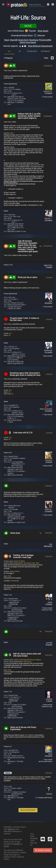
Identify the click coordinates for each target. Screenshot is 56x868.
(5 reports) (49, 645)
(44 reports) (48, 303)
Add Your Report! (28, 810)
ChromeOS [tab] (45, 51)
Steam (7, 40)
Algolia (6, 846)
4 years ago (49, 556)
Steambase (34, 40)
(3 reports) (49, 462)
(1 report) (49, 701)
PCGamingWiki (45, 40)
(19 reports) (48, 93)
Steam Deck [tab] (32, 51)
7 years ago (49, 773)
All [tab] (9, 51)
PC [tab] (20, 51)
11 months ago (47, 246)
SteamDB (14, 40)
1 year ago (49, 277)
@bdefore (11, 829)
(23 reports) (48, 220)
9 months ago (48, 116)
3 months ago (48, 66)
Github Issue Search (28, 42)
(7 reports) (49, 267)
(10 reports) (48, 756)
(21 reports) (48, 352)
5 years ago (49, 728)
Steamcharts (23, 40)
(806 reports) (48, 546)
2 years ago (49, 486)
